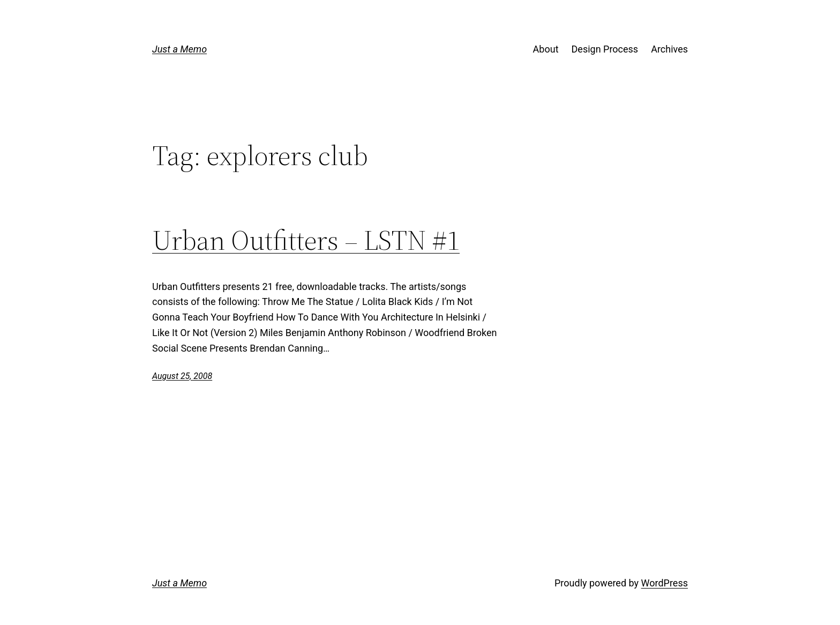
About (546, 49)
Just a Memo (179, 49)
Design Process (605, 49)
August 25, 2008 (182, 376)
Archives (669, 49)
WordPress (665, 583)
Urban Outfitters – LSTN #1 (306, 240)
